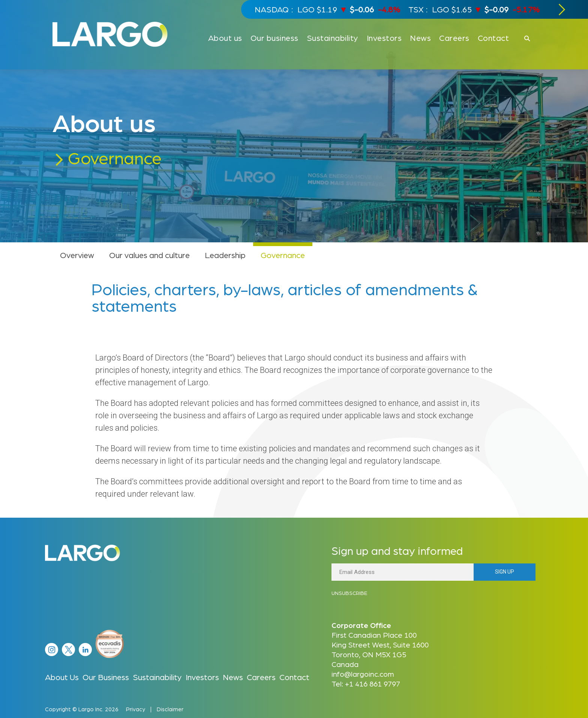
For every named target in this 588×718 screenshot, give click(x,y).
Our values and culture (149, 255)
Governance (283, 255)
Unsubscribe (349, 593)
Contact (294, 677)
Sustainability (157, 677)
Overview (77, 255)
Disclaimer (170, 709)
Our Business (106, 677)
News (233, 677)
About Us (62, 677)
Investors (202, 677)
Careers (261, 677)
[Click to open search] (527, 39)
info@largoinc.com (363, 674)
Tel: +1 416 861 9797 (366, 683)
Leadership (225, 255)
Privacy (136, 709)
